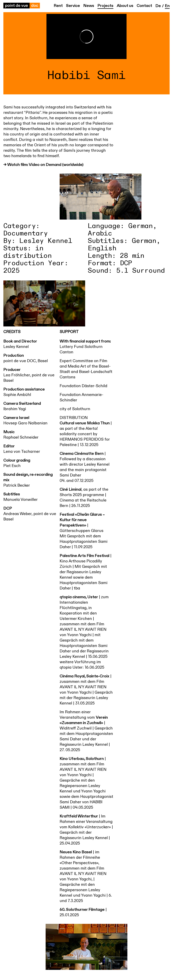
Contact (144, 6)
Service (73, 6)
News (89, 6)
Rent (58, 6)
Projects (105, 6)
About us (125, 6)
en (167, 6)
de (158, 6)
